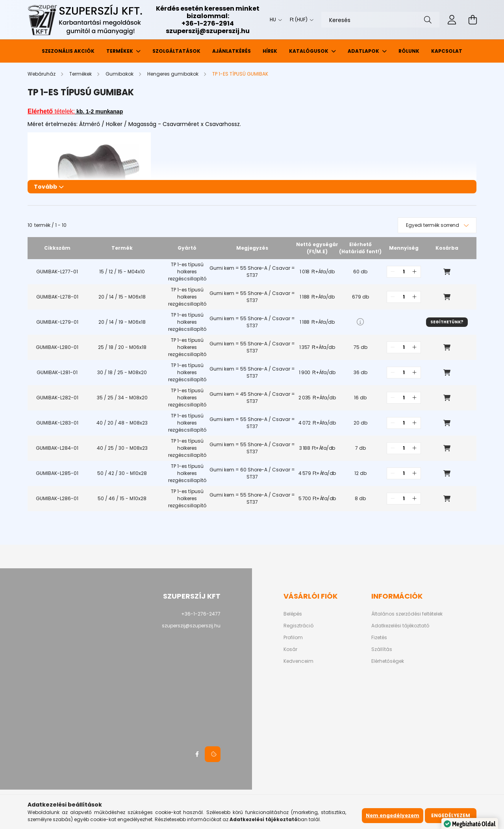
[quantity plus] (415, 272)
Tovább (45, 187)
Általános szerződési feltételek (407, 614)
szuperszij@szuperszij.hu (208, 31)
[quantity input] (404, 272)
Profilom (293, 638)
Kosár (290, 649)
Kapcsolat (447, 51)
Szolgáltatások (176, 51)
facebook (197, 754)
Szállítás (382, 649)
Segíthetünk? (447, 322)
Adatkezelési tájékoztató (400, 626)
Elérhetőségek (388, 661)
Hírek (270, 51)
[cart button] (472, 20)
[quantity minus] (393, 272)
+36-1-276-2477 (201, 614)
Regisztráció (298, 626)
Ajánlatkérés (232, 51)
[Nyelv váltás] (274, 20)
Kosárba (447, 272)
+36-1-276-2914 (208, 23)
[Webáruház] (42, 74)
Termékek (120, 51)
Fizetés (379, 638)
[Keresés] (380, 20)
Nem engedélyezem (393, 815)
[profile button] (452, 20)
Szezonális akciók (68, 51)
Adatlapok (364, 51)
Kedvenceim (298, 661)
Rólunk (409, 51)
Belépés (293, 614)
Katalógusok (309, 51)
